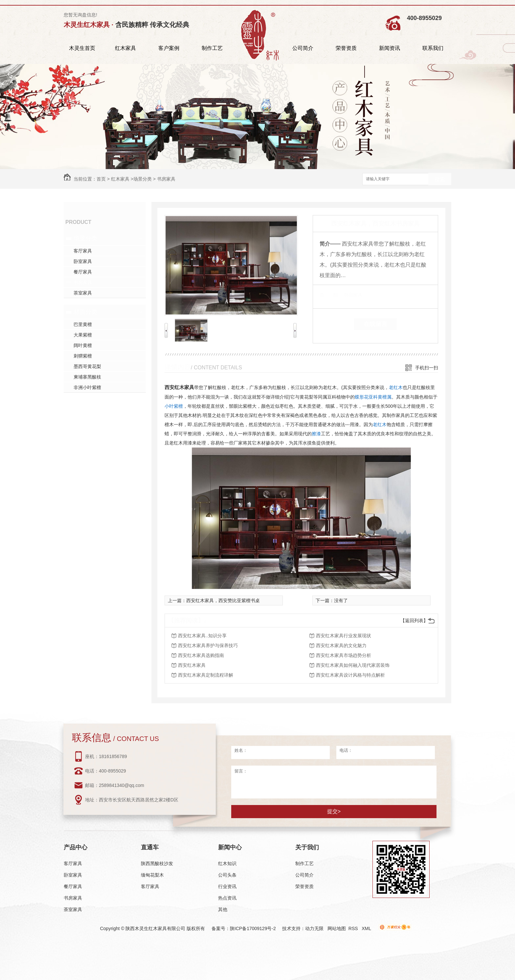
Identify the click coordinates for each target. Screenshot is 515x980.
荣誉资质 (346, 48)
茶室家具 (83, 293)
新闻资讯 (390, 48)
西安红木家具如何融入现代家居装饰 (353, 665)
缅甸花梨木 (152, 875)
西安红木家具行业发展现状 (344, 636)
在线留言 (375, 324)
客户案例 (169, 48)
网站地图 (337, 928)
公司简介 (303, 48)
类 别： (331, 295)
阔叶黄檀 (83, 345)
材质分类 (85, 312)
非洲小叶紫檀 (87, 387)
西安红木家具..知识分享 (202, 636)
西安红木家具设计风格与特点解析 (350, 675)
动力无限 (314, 928)
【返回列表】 (414, 621)
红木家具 (125, 48)
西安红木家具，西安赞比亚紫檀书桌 (223, 600)
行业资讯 (227, 886)
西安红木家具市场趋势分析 (344, 655)
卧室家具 (83, 261)
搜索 (440, 179)
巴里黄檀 (83, 324)
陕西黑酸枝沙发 (157, 863)
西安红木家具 (179, 387)
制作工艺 (212, 48)
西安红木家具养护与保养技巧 (208, 645)
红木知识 (227, 863)
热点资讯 (227, 898)
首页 (101, 179)
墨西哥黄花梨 (87, 366)
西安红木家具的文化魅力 (341, 645)
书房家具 (166, 179)
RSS (354, 928)
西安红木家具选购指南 (201, 655)
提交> (334, 811)
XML (367, 928)
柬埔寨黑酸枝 (87, 377)
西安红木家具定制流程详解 (206, 675)
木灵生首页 (82, 48)
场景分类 (143, 179)
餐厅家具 (83, 272)
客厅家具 (83, 251)
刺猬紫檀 (83, 356)
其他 (223, 909)
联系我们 (433, 48)
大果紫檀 (83, 335)
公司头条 (227, 875)
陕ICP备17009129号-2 (253, 928)
